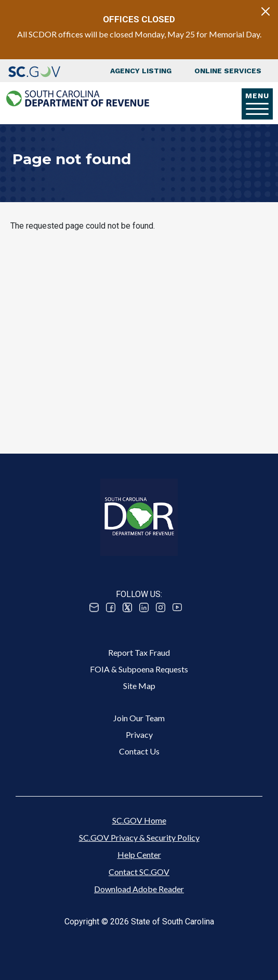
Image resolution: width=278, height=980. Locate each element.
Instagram (161, 607)
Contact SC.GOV (139, 872)
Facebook (111, 607)
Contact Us (139, 751)
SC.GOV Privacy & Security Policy (139, 837)
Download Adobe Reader (139, 889)
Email (94, 607)
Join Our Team (139, 718)
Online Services (228, 71)
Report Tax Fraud (139, 652)
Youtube (177, 607)
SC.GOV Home (139, 820)
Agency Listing (141, 71)
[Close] (266, 11)
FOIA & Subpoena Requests (139, 669)
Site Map (139, 686)
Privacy (139, 734)
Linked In (144, 607)
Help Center (139, 855)
